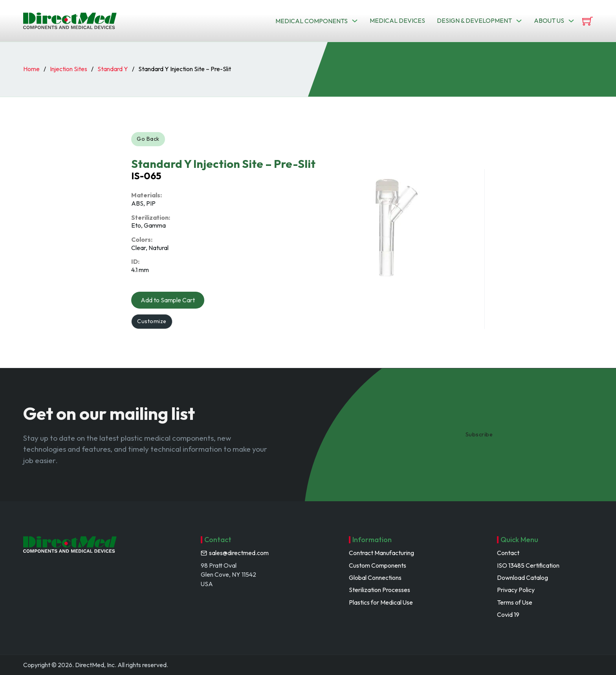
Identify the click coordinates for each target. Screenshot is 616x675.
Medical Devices (397, 20)
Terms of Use (515, 602)
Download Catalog (522, 578)
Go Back (150, 140)
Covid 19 (508, 615)
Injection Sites (69, 69)
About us (549, 20)
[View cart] (588, 21)
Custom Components (378, 565)
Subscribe (481, 435)
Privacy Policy (516, 590)
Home (31, 69)
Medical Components (312, 21)
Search (429, 49)
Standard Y (113, 69)
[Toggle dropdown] (355, 21)
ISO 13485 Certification (528, 565)
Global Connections (375, 578)
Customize (153, 325)
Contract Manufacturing (381, 553)
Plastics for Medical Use (381, 602)
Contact (508, 553)
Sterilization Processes (379, 590)
